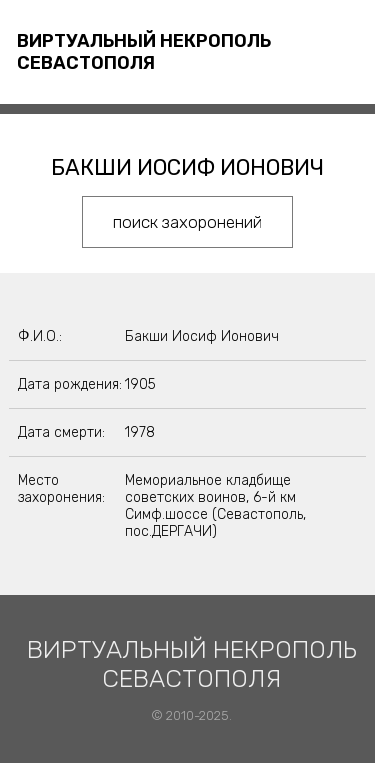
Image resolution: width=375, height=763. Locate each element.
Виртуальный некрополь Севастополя (144, 52)
